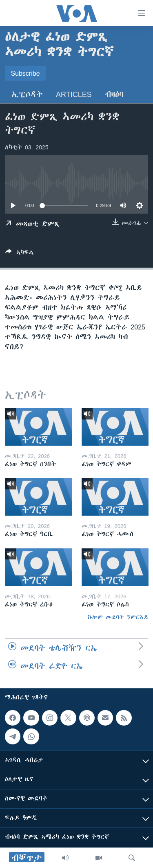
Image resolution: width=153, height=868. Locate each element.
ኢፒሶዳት (27, 94)
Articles (74, 94)
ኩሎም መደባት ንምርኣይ (118, 617)
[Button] (20, 254)
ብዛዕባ (114, 94)
